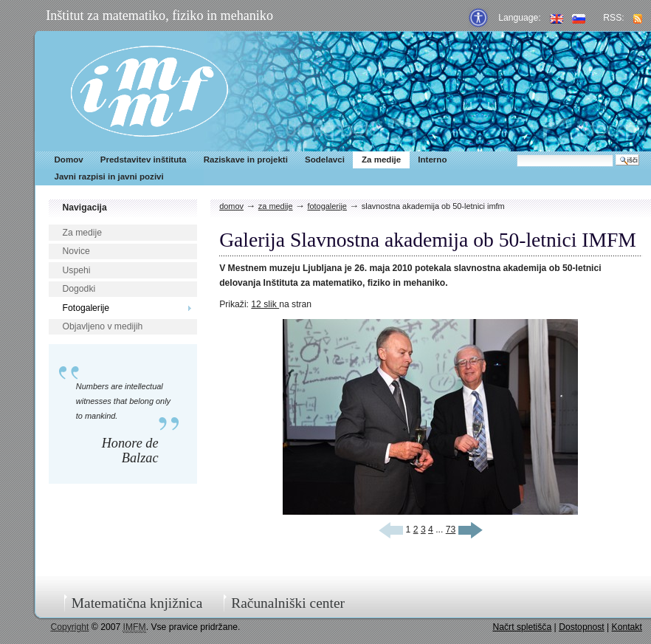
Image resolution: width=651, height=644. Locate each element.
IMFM (149, 91)
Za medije (381, 160)
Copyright (69, 627)
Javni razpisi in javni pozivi (109, 177)
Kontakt (627, 627)
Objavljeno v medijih (103, 326)
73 (451, 530)
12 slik (265, 304)
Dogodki (79, 289)
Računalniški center (288, 603)
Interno (432, 160)
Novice (76, 251)
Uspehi (77, 270)
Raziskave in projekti (246, 160)
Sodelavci (325, 160)
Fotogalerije (86, 308)
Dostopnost (582, 627)
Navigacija (85, 208)
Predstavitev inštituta (144, 160)
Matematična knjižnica (137, 603)
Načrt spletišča (522, 627)
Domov (69, 160)
